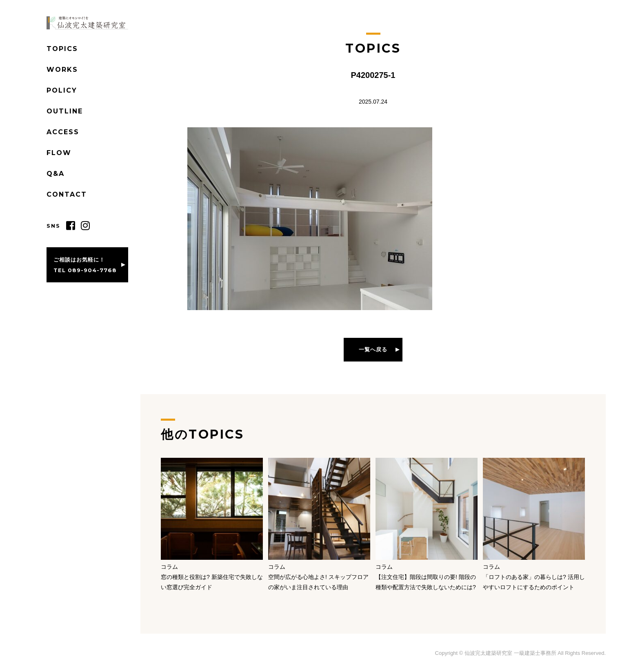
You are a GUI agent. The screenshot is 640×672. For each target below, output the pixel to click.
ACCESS (63, 132)
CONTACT (67, 194)
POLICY (62, 90)
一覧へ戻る (373, 349)
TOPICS (62, 49)
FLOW (59, 153)
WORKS (62, 70)
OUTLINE (65, 111)
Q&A (56, 174)
